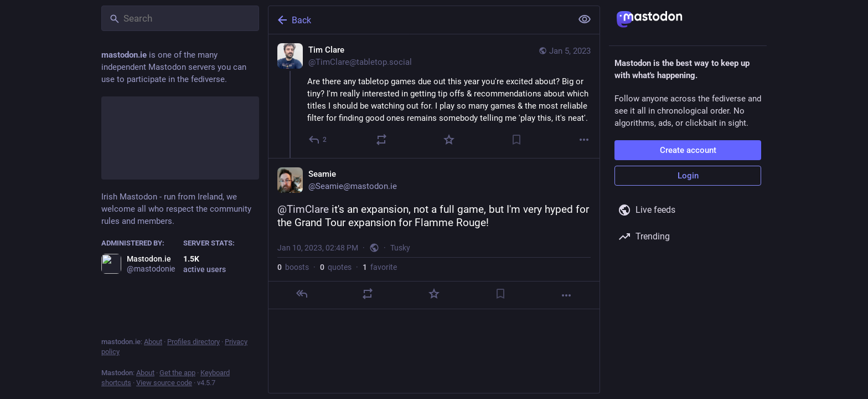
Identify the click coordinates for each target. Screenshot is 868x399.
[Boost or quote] (381, 140)
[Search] (180, 18)
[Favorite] (449, 140)
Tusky (400, 248)
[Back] (419, 20)
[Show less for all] (585, 19)
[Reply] (318, 140)
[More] (584, 140)
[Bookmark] (516, 140)
